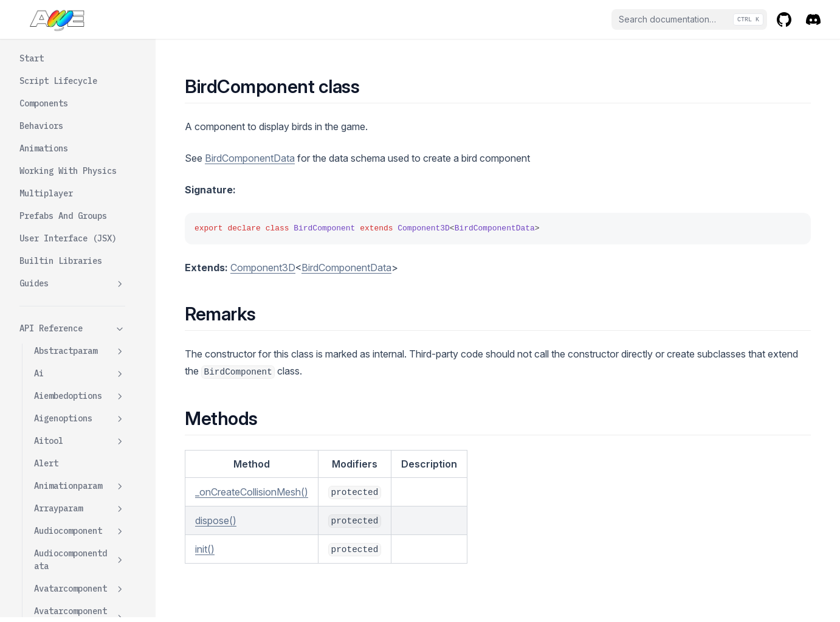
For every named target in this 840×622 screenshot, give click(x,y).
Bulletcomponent (71, 452)
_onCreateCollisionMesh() (252, 492)
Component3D (263, 268)
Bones (46, 385)
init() (205, 549)
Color (61, 202)
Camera (49, 510)
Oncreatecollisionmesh (85, 276)
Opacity (66, 305)
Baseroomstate (80, 77)
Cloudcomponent (80, 600)
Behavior (53, 134)
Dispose (66, 224)
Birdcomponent (80, 180)
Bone (44, 362)
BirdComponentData (250, 158)
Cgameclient (80, 555)
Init (58, 247)
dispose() (216, 520)
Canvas (49, 533)
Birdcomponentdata (80, 333)
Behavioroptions (80, 157)
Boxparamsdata (80, 430)
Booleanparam (80, 408)
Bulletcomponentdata (80, 481)
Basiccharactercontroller (80, 105)
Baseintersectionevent (80, 48)
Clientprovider (80, 578)
